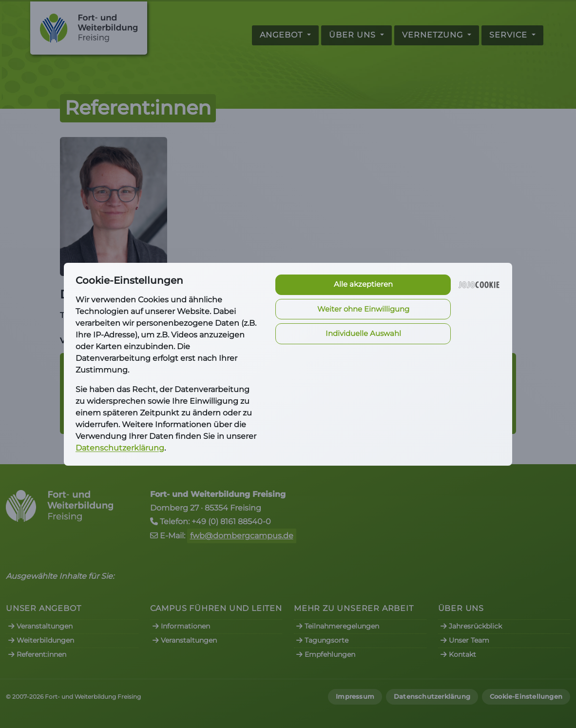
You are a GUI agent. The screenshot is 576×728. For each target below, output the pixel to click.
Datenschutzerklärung (120, 448)
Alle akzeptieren (363, 284)
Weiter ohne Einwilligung (363, 309)
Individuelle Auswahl (363, 333)
